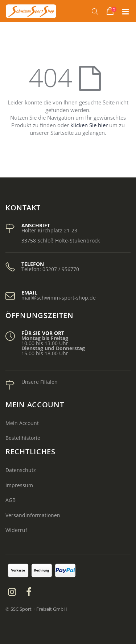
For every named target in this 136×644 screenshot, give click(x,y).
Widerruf (16, 530)
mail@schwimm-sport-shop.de (59, 298)
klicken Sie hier (89, 125)
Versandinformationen (33, 515)
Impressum (19, 485)
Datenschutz (21, 470)
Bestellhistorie (23, 438)
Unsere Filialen (40, 382)
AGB (11, 500)
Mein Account (22, 423)
